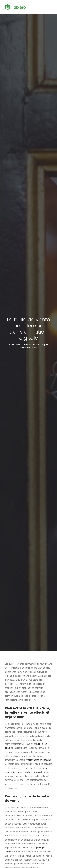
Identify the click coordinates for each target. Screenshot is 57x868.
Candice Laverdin (28, 347)
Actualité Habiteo (35, 345)
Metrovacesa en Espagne (38, 760)
